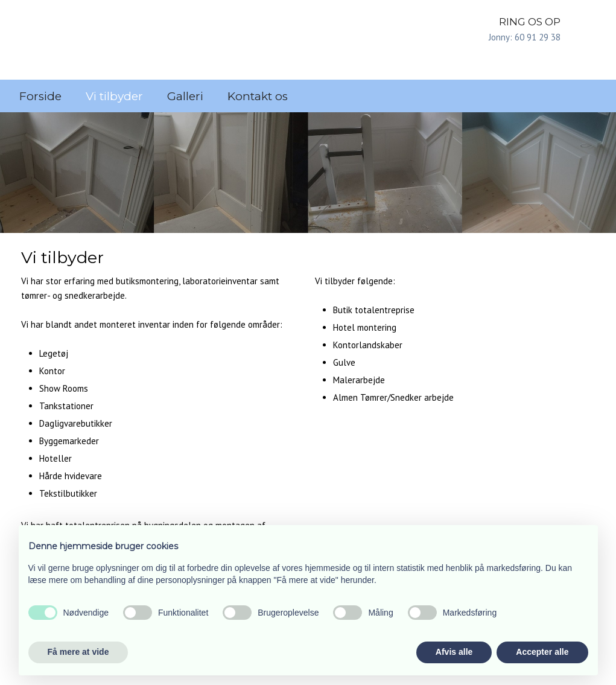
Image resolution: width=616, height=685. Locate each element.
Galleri (185, 96)
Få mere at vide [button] (78, 652)
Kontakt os (258, 96)
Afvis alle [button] (454, 652)
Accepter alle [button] (542, 652)
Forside (40, 96)
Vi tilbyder (114, 96)
